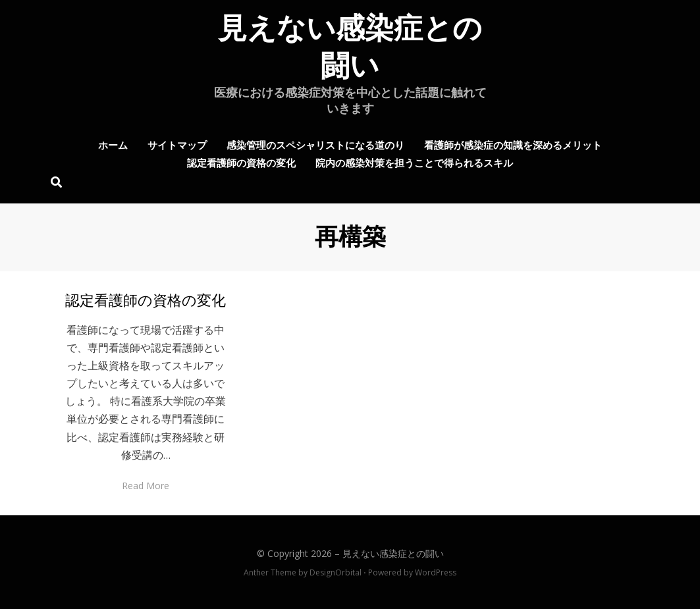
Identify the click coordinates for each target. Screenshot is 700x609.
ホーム (113, 144)
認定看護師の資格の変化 (241, 162)
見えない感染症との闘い (393, 553)
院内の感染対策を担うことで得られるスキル (414, 162)
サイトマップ (177, 144)
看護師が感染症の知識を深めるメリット (513, 144)
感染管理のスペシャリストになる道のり (315, 144)
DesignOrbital (336, 572)
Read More (146, 486)
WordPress (436, 572)
